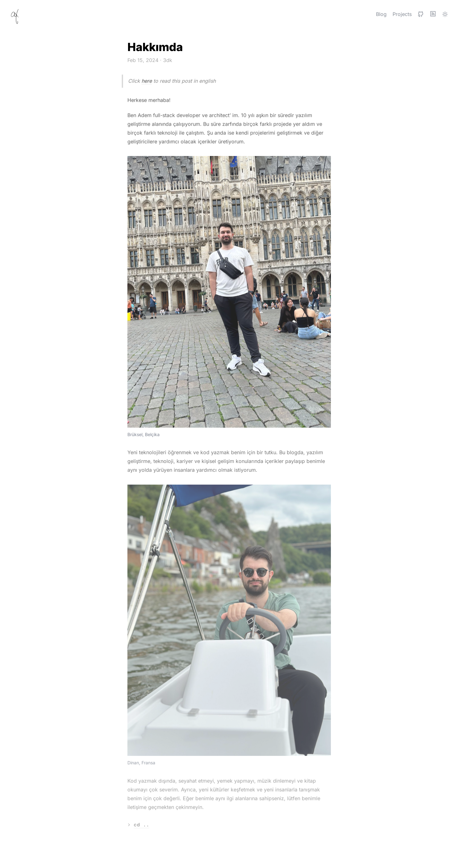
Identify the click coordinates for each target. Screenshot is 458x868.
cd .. (142, 825)
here (147, 81)
